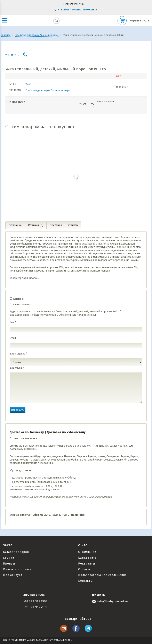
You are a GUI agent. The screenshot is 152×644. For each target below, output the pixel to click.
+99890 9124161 (35, 607)
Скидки (9, 558)
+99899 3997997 (74, 4)
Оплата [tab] (73, 225)
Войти (62, 10)
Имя (13, 322)
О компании (87, 552)
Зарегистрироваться (85, 10)
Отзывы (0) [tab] (36, 225)
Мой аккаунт (13, 575)
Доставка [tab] (56, 225)
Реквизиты (87, 564)
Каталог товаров (16, 552)
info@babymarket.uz (110, 601)
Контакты (85, 581)
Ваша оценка (18, 354)
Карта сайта (87, 558)
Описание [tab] (15, 225)
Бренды (9, 564)
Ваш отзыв (17, 368)
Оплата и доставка (17, 569)
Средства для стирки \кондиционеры (48, 90)
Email (14, 338)
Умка (28, 84)
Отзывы (84, 569)
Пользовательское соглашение (102, 575)
